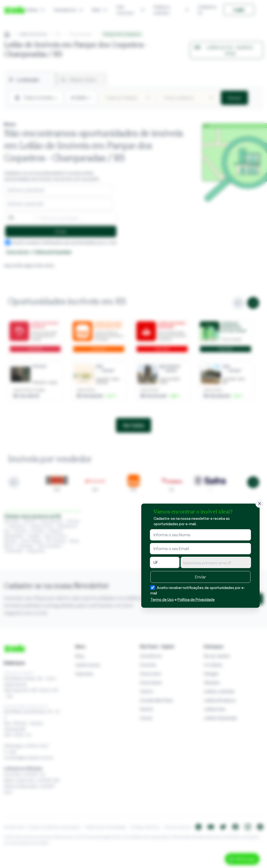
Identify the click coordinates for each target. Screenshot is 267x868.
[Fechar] (260, 504)
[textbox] (216, 563)
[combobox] (216, 562)
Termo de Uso (162, 599)
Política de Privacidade (196, 599)
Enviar (200, 577)
